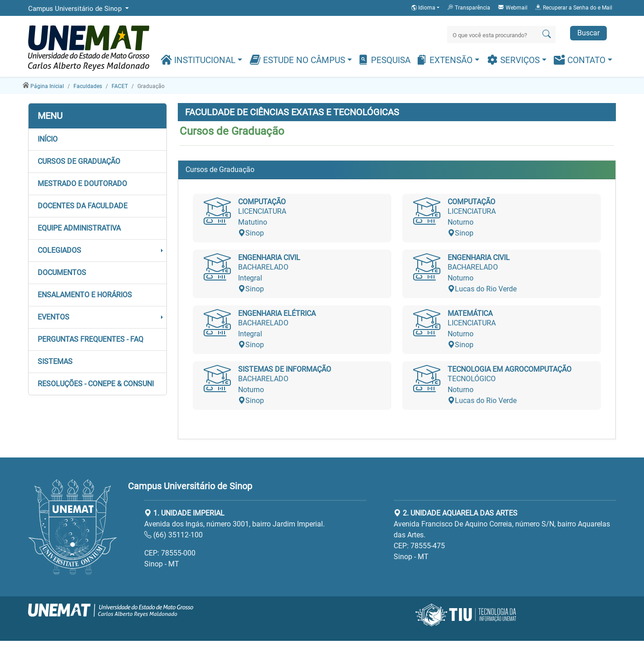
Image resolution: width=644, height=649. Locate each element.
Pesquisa (384, 60)
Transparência (468, 7)
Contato (581, 60)
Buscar (588, 33)
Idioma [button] (424, 8)
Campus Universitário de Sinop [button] (76, 9)
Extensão (445, 60)
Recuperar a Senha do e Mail (573, 7)
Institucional (199, 60)
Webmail (512, 7)
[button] (98, 139)
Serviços (514, 60)
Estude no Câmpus (298, 60)
